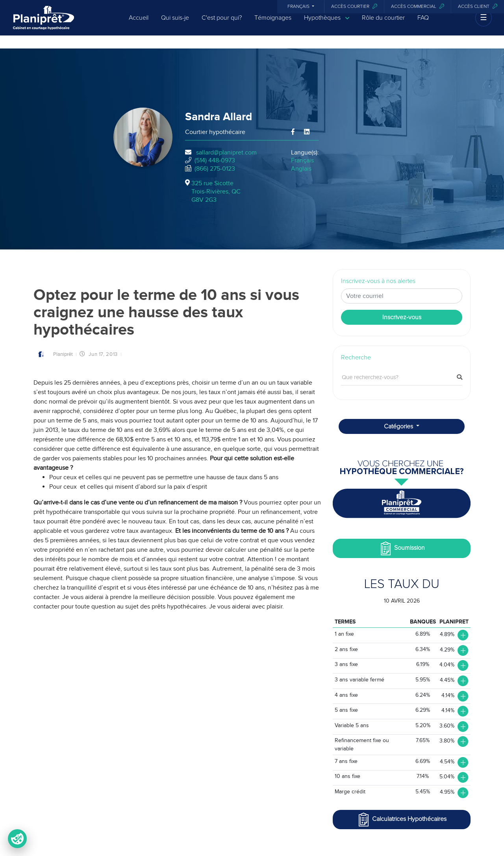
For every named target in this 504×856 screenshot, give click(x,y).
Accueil (139, 24)
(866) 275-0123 (215, 169)
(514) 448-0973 (215, 160)
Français (299, 7)
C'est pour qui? (222, 24)
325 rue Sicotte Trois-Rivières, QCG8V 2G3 (216, 192)
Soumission (402, 548)
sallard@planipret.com (226, 153)
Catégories (399, 426)
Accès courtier (354, 7)
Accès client (478, 7)
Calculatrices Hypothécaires (402, 820)
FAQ (423, 24)
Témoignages (273, 24)
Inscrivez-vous (402, 317)
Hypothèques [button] (327, 25)
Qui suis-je (175, 24)
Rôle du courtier (383, 24)
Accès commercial (418, 7)
